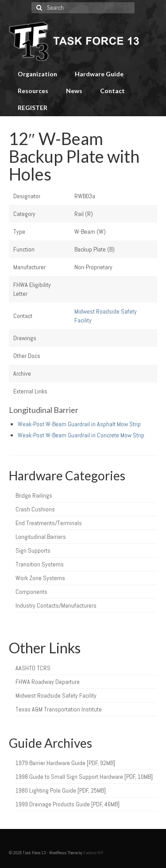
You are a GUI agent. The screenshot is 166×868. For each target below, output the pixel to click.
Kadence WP (93, 853)
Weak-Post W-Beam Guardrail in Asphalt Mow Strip (79, 424)
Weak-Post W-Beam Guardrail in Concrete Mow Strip (81, 435)
